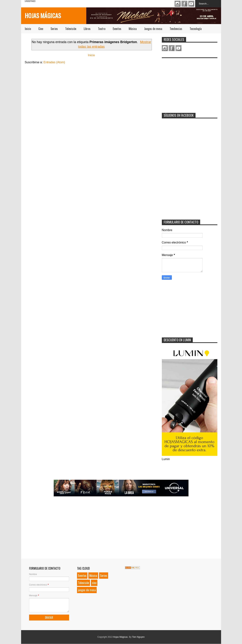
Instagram (178, 4)
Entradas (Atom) (54, 62)
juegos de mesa (87, 590)
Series (54, 29)
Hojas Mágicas (43, 15)
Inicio (28, 29)
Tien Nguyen (138, 637)
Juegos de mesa (153, 29)
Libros (87, 29)
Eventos (117, 29)
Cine (41, 29)
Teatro (102, 29)
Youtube (191, 4)
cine (94, 583)
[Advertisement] (190, 83)
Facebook (184, 4)
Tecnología (196, 29)
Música (133, 29)
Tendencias (176, 29)
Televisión (71, 29)
